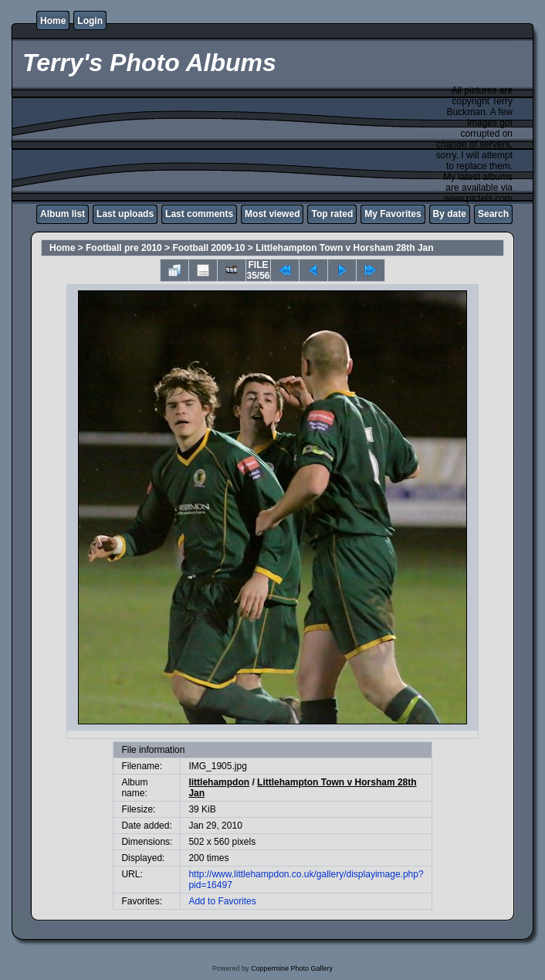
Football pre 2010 (124, 248)
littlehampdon (219, 782)
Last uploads (125, 214)
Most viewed (272, 214)
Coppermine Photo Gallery (292, 968)
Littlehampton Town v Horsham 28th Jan (344, 248)
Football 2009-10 (208, 248)
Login (90, 21)
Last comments (199, 214)
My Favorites (393, 214)
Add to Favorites (222, 901)
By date (450, 214)
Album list (63, 214)
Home (53, 21)
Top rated (332, 214)
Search (493, 214)
